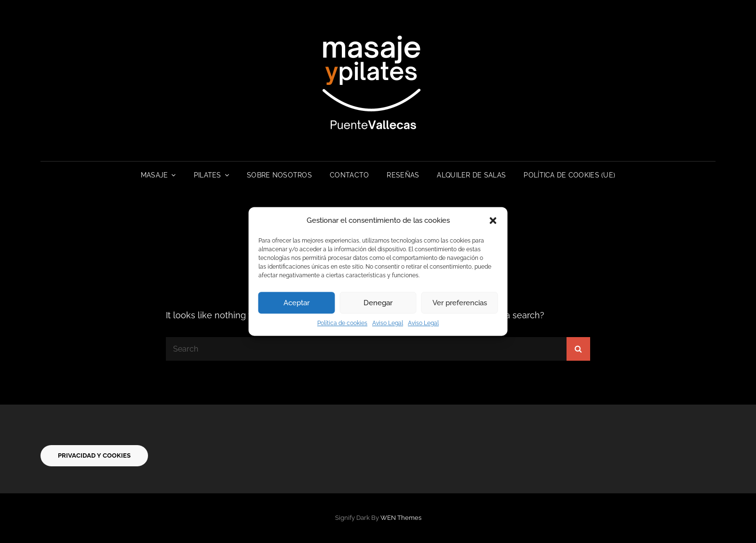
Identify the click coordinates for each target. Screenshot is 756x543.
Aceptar (297, 303)
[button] (493, 221)
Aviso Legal (388, 324)
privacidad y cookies (94, 455)
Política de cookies (342, 324)
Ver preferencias (460, 303)
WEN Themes (401, 518)
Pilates (208, 175)
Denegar (378, 303)
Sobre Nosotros (279, 175)
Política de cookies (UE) (569, 175)
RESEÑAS (403, 175)
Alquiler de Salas (471, 175)
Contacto (349, 175)
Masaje (155, 175)
